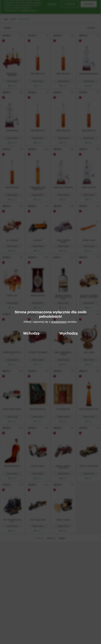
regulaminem (59, 322)
